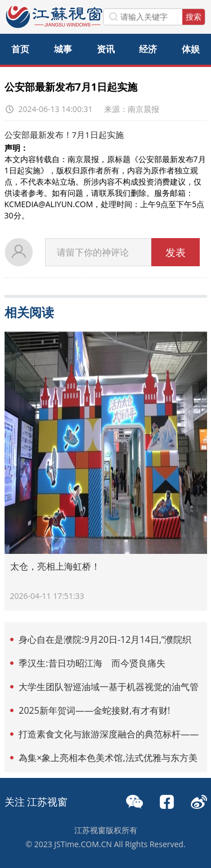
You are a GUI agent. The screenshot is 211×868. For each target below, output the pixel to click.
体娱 (191, 49)
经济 (148, 49)
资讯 (106, 49)
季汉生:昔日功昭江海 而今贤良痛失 (92, 663)
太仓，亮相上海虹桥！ (55, 566)
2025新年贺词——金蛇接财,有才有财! (94, 710)
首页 (20, 49)
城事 (63, 49)
